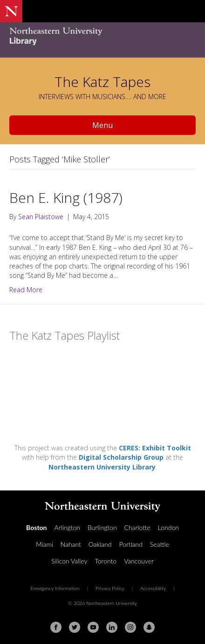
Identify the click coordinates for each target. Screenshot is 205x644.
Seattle (160, 544)
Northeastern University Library (102, 467)
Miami (44, 544)
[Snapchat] (149, 627)
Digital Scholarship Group (121, 457)
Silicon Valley (69, 561)
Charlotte (137, 527)
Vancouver (139, 561)
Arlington (67, 527)
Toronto (106, 561)
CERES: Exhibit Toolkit (155, 448)
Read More (26, 290)
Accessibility (153, 588)
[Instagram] (130, 627)
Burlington (102, 527)
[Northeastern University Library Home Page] (102, 37)
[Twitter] (75, 627)
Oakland (100, 544)
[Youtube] (93, 627)
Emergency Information (55, 588)
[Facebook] (56, 627)
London (168, 527)
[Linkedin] (112, 627)
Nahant (71, 544)
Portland (131, 544)
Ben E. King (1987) (66, 198)
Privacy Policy (110, 588)
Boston (36, 527)
